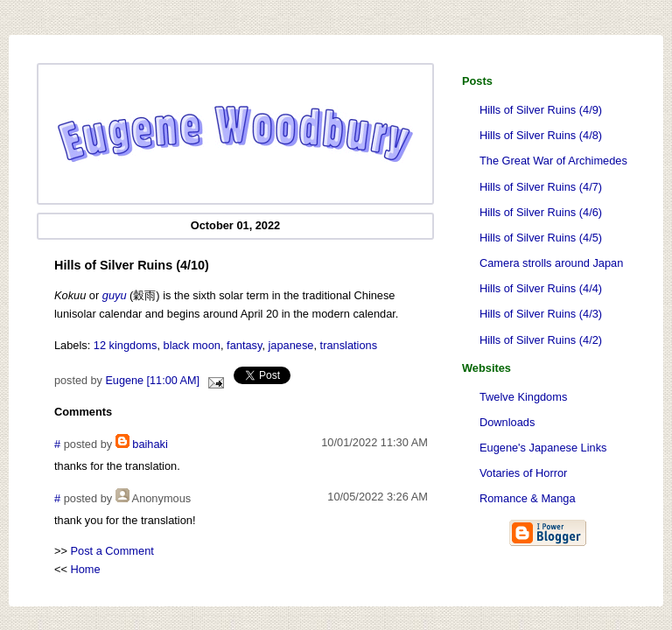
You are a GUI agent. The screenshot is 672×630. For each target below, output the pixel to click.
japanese (291, 345)
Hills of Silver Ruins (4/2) (541, 340)
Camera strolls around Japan (551, 263)
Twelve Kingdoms (523, 397)
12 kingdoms (126, 345)
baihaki (150, 444)
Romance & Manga (528, 498)
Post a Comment (112, 551)
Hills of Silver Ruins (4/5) (541, 238)
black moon (192, 345)
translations (349, 345)
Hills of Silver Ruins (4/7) (541, 187)
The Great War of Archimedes (553, 161)
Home (86, 569)
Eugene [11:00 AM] (152, 381)
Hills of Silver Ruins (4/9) (541, 110)
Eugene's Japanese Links (543, 448)
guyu (115, 295)
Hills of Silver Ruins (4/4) (541, 288)
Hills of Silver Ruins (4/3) (541, 314)
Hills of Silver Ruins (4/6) (541, 212)
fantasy (244, 345)
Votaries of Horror (523, 473)
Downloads (507, 422)
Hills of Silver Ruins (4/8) (541, 135)
